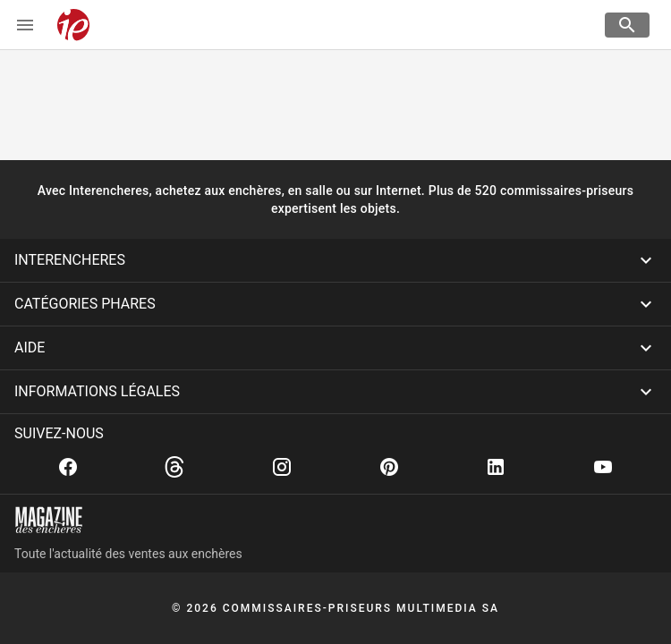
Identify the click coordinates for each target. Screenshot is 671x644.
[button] (335, 260)
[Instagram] (282, 467)
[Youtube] (603, 467)
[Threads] (174, 467)
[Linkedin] (496, 467)
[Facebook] (68, 467)
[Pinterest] (389, 467)
